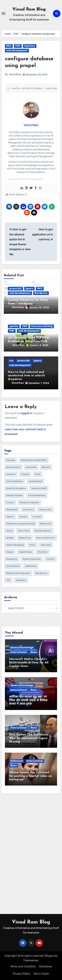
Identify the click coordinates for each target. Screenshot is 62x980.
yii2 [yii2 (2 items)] (8, 580)
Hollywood (17, 761)
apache (14, 326)
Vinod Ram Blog (29, 9)
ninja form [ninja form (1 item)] (25, 538)
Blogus (50, 956)
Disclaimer (46, 966)
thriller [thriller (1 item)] (51, 559)
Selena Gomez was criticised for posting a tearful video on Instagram (30, 776)
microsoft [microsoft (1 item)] (46, 524)
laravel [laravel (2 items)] (37, 517)
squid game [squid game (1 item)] (26, 552)
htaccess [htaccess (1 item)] (28, 510)
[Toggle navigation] (3, 13)
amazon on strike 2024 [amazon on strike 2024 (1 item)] (34, 460)
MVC (9, 46)
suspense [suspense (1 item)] (12, 559)
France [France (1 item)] (10, 502)
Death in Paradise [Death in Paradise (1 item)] (16, 488)
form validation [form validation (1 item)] (37, 495)
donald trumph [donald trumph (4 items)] (14, 495)
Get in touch (41, 974)
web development (17, 51)
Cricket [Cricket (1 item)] (25, 474)
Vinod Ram (15, 74)
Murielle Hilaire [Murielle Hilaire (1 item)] (43, 531)
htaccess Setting (42, 326)
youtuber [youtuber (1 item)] (21, 580)
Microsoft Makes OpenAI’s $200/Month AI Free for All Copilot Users (29, 663)
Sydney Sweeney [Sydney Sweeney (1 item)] (32, 559)
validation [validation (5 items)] (31, 566)
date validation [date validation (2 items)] (15, 481)
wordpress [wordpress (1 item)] (41, 573)
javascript (15, 289)
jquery (29, 289)
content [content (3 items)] (11, 474)
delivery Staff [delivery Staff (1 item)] (39, 488)
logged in (27, 413)
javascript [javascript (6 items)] (45, 510)
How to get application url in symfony (42, 234)
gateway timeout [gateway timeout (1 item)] (29, 502)
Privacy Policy (22, 974)
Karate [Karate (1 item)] (23, 517)
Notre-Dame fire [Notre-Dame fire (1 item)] (46, 538)
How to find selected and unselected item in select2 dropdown (26, 376)
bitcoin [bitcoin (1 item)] (46, 467)
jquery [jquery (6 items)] (10, 517)
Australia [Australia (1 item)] (31, 467)
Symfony (30, 46)
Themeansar (31, 960)
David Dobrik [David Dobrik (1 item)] (35, 481)
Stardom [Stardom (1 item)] (42, 552)
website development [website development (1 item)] (18, 573)
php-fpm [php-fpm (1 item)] (46, 545)
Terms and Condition (23, 966)
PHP (18, 46)
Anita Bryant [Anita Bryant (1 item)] (13, 467)
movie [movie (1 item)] (9, 531)
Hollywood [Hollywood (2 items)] (12, 510)
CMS (25, 326)
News (34, 652)
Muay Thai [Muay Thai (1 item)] (24, 531)
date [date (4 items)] (38, 474)
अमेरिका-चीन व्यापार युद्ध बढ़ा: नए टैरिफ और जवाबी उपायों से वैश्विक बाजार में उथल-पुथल (28, 700)
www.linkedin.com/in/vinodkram (26, 179)
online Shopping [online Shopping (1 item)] (15, 545)
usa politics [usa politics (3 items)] (13, 566)
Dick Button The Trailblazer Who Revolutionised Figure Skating (29, 738)
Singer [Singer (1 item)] (10, 552)
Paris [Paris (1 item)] (32, 545)
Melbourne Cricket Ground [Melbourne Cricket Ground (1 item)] (20, 524)
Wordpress (41, 293)
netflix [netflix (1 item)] (10, 538)
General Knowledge (22, 648)
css (11, 361)
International (19, 652)
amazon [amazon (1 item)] (11, 460)
